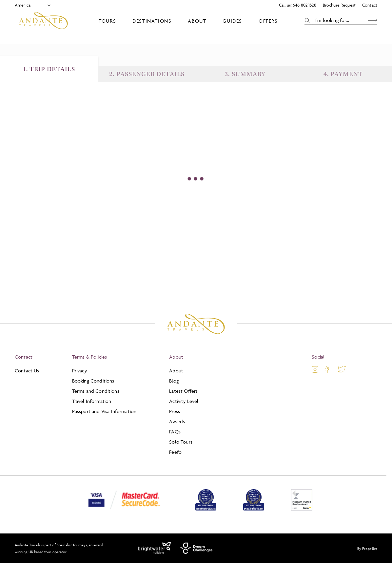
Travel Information (92, 401)
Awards (177, 421)
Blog (174, 381)
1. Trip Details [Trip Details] (49, 69)
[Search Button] (373, 21)
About (197, 21)
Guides (232, 21)
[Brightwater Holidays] (155, 548)
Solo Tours (181, 442)
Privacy (79, 371)
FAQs (175, 432)
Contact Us (27, 371)
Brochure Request (339, 5)
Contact (370, 5)
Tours (107, 21)
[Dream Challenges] (196, 548)
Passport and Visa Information (104, 411)
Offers (268, 21)
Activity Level (184, 401)
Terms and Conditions (96, 391)
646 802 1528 (304, 5)
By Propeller (367, 548)
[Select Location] (30, 5)
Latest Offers (183, 391)
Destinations (152, 21)
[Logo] (43, 21)
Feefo (175, 452)
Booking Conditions (93, 381)
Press (175, 411)
